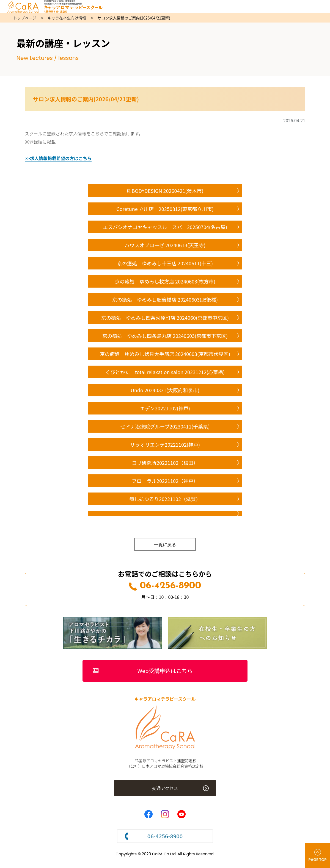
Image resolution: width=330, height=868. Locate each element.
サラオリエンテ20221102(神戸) (165, 444)
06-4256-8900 (165, 586)
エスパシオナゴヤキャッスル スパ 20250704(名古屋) (165, 227)
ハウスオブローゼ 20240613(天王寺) (165, 245)
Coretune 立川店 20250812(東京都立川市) (165, 209)
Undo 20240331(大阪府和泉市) (165, 390)
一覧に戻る (165, 544)
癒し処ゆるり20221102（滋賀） (165, 499)
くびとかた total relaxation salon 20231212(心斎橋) (165, 372)
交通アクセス (165, 788)
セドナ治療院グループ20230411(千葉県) (165, 426)
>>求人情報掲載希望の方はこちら (58, 158)
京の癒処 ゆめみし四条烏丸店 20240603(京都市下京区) (165, 336)
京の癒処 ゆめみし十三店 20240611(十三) (165, 263)
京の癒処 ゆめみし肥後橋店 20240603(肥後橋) (165, 299)
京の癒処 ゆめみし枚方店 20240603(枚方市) (165, 281)
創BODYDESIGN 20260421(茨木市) (165, 191)
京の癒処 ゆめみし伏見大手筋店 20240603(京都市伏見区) (165, 354)
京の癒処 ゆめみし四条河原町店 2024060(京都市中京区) (165, 318)
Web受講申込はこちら (165, 671)
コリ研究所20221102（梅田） (165, 463)
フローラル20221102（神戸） (165, 481)
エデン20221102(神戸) (165, 408)
